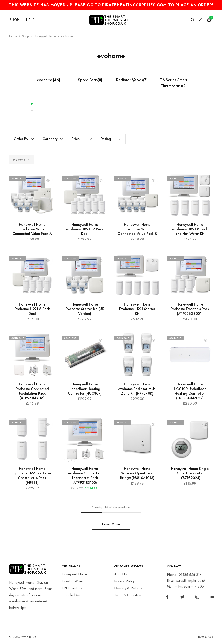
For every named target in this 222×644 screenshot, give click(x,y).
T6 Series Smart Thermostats (174, 83)
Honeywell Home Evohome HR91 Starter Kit (137, 309)
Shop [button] (14, 20)
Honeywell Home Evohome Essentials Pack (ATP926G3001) (190, 309)
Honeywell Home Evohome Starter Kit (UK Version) (85, 309)
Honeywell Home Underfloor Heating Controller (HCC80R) (85, 389)
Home (13, 36)
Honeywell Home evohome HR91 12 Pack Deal (85, 229)
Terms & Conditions (128, 595)
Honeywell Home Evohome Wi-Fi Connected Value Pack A (32, 229)
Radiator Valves (132, 80)
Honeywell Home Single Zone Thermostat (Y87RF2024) (190, 473)
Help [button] (30, 20)
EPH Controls (72, 588)
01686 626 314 (190, 575)
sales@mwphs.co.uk (191, 581)
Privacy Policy (124, 581)
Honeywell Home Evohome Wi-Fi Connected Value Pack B (137, 229)
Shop (25, 36)
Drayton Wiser (72, 581)
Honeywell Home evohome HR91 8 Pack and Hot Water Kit (190, 229)
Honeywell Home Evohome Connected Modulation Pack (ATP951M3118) (32, 391)
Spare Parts (90, 80)
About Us (121, 574)
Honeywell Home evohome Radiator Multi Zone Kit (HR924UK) (137, 389)
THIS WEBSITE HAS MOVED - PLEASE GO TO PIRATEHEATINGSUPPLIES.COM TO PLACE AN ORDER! (111, 5)
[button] (111, 104)
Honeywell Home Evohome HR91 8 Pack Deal (32, 309)
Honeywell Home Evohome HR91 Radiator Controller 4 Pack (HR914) (32, 476)
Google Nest (72, 595)
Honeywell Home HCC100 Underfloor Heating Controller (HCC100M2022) (190, 391)
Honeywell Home (45, 36)
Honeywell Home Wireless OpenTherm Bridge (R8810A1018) (137, 473)
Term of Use (205, 637)
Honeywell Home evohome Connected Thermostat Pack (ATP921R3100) (85, 476)
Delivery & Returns (128, 588)
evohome (48, 80)
